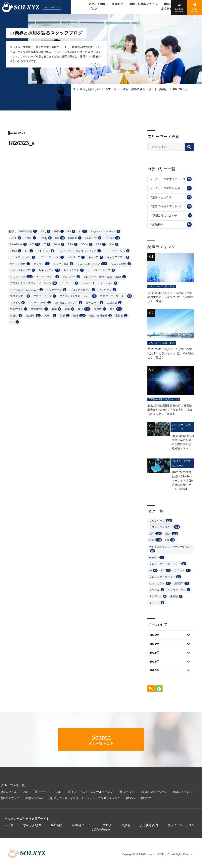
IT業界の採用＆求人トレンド (171, 206)
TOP (31, 89)
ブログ (93, 9)
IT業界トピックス (171, 197)
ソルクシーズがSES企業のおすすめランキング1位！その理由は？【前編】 (171, 297)
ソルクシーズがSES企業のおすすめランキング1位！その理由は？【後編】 (171, 353)
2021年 (154, 661)
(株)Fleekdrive (34, 798)
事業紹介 (118, 4)
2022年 (154, 652)
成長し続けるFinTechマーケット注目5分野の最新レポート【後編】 (124, 89)
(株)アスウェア (10, 798)
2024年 (154, 644)
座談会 (168, 4)
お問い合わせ (101, 830)
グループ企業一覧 (13, 785)
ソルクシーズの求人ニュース (56, 89)
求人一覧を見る (101, 739)
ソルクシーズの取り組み (171, 188)
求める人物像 (97, 4)
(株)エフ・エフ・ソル (14, 792)
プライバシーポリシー (182, 825)
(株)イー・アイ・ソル (47, 792)
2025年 (154, 635)
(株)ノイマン (127, 792)
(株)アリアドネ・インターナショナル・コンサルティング (85, 798)
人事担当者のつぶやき (171, 216)
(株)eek (131, 798)
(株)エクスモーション (154, 792)
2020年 (154, 670)
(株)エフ (146, 798)
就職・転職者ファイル (143, 4)
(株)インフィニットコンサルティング (90, 792)
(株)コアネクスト (184, 792)
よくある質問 (169, 9)
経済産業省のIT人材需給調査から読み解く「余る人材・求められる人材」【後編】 (170, 410)
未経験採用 (171, 224)
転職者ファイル (83, 825)
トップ (9, 825)
